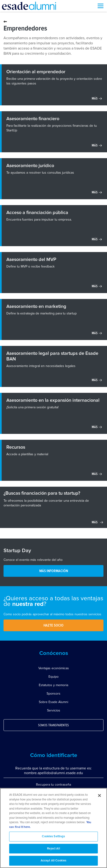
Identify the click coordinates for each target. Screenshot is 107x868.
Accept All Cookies (53, 861)
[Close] (99, 795)
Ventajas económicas (54, 668)
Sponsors (53, 694)
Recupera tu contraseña (53, 785)
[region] (53, 828)
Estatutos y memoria (53, 685)
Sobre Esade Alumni (53, 702)
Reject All (53, 849)
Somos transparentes (53, 725)
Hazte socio (53, 625)
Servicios (54, 710)
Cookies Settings (53, 836)
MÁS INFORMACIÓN (54, 571)
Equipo (53, 677)
